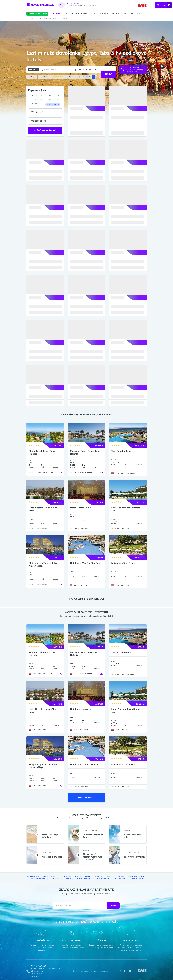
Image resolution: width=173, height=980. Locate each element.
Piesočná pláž (54, 100)
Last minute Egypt (46, 18)
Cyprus (68, 876)
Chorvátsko (121, 874)
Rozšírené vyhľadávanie (45, 130)
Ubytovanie (128, 14)
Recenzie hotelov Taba (51, 874)
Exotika (116, 14)
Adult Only (36, 104)
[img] (142, 6)
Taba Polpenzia (121, 876)
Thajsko (77, 874)
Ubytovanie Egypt (103, 876)
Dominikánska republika (36, 876)
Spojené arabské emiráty (138, 874)
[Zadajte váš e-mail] (80, 903)
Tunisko (87, 874)
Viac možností (52, 104)
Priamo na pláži (54, 96)
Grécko (109, 874)
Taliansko (98, 874)
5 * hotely (64, 18)
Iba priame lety (37, 96)
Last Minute (57, 14)
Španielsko (55, 876)
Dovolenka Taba (33, 874)
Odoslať (113, 903)
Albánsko (66, 874)
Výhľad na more (38, 100)
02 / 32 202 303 (76, 3)
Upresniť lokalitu (38, 121)
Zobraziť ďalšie (86, 794)
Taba (56, 18)
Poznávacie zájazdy (100, 14)
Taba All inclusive (139, 876)
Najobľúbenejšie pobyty (77, 14)
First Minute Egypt (84, 876)
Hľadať (108, 70)
